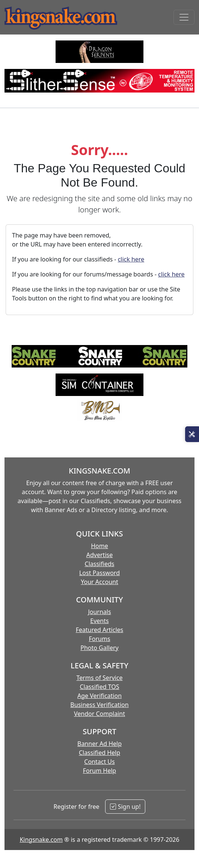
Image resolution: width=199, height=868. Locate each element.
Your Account (99, 582)
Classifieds (100, 564)
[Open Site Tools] (192, 434)
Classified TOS (99, 687)
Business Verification (99, 705)
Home (100, 546)
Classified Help (100, 753)
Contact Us (99, 762)
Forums (99, 639)
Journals (99, 612)
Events (99, 621)
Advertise (100, 555)
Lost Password (100, 573)
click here (131, 259)
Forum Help (100, 771)
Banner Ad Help (100, 744)
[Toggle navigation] (184, 17)
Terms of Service (100, 678)
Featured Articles (100, 630)
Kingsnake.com (41, 840)
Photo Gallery (100, 648)
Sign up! (125, 807)
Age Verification (100, 696)
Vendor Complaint (100, 714)
